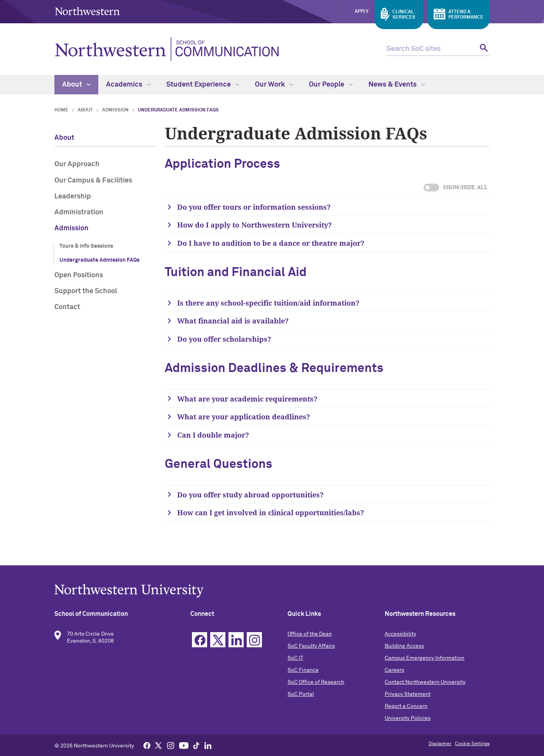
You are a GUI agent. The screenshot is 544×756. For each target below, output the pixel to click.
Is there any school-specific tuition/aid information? (268, 303)
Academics (128, 85)
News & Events (397, 85)
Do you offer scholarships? (224, 339)
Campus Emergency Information (425, 658)
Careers (394, 670)
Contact (67, 307)
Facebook (200, 640)
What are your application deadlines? (244, 417)
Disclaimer (440, 744)
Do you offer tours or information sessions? (254, 207)
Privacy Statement (408, 694)
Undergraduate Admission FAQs (99, 260)
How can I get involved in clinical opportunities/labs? (272, 513)
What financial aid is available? (233, 321)
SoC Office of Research (316, 682)
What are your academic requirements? (247, 399)
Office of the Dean (310, 634)
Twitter (218, 640)
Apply (362, 12)
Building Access (404, 646)
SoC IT (296, 658)
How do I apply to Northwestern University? (255, 225)
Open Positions (79, 275)
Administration (79, 212)
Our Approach (77, 164)
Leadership (73, 196)
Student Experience (203, 85)
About (76, 85)
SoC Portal (301, 694)
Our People (331, 85)
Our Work (274, 85)
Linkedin (236, 640)
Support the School (86, 291)
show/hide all (431, 188)
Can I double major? (214, 435)
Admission (115, 110)
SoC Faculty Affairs (311, 646)
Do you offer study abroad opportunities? (251, 495)
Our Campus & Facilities (93, 181)
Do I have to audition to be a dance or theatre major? (271, 243)
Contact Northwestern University (425, 682)
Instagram (254, 640)
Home (61, 110)
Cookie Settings (472, 744)
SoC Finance (303, 670)
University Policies (408, 718)
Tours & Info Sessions (86, 246)
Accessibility (400, 634)
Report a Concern (406, 706)
